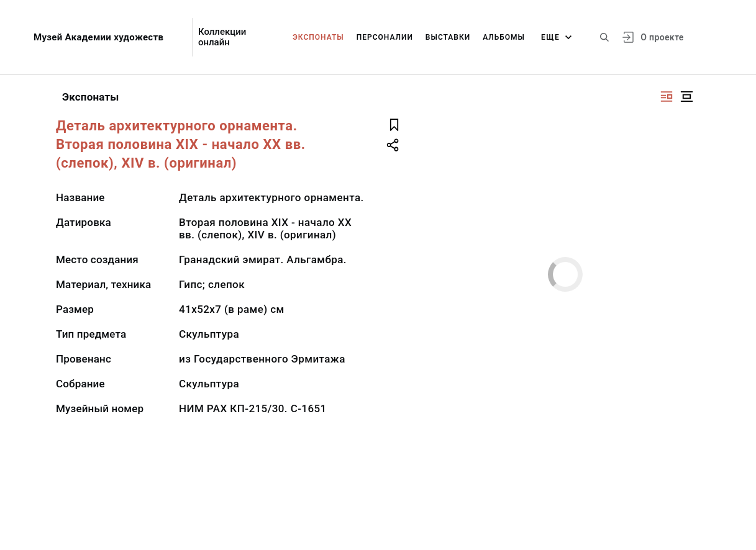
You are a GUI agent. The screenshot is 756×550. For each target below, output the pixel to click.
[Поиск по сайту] (604, 37)
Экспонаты (318, 37)
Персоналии (385, 37)
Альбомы (504, 37)
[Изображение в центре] (686, 97)
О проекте (662, 37)
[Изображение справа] (667, 97)
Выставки (448, 37)
